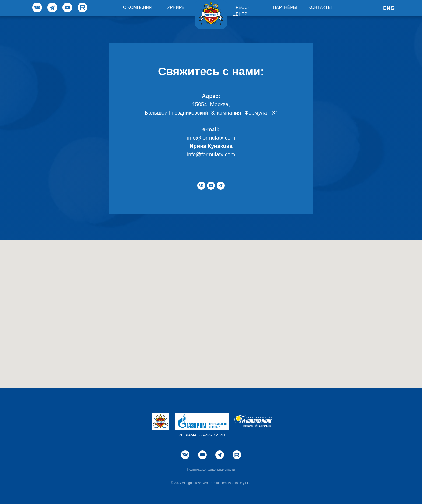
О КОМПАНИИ (138, 7)
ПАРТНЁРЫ (285, 7)
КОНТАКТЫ (320, 7)
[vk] (201, 186)
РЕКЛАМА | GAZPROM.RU (202, 435)
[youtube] (211, 186)
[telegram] (221, 186)
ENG (389, 8)
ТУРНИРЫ (175, 7)
